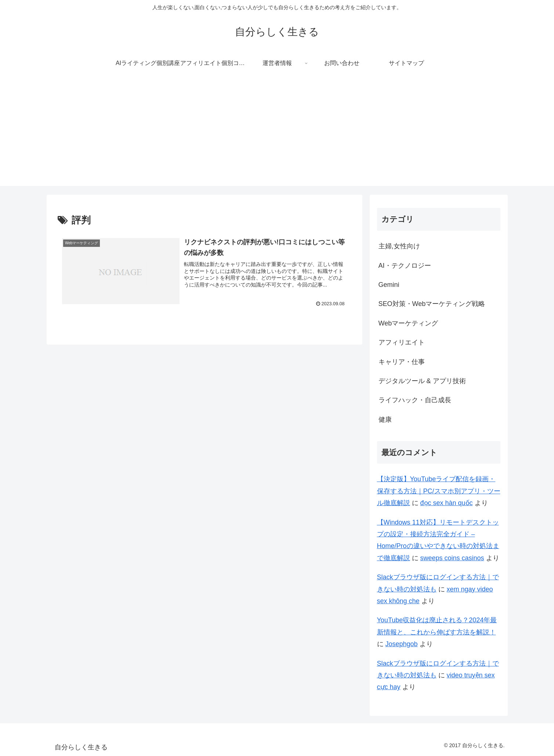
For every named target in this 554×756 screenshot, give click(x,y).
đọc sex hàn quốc (447, 503)
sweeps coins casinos (452, 558)
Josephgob (402, 644)
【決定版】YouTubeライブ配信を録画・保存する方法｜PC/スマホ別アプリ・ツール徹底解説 (439, 491)
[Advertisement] (277, 134)
